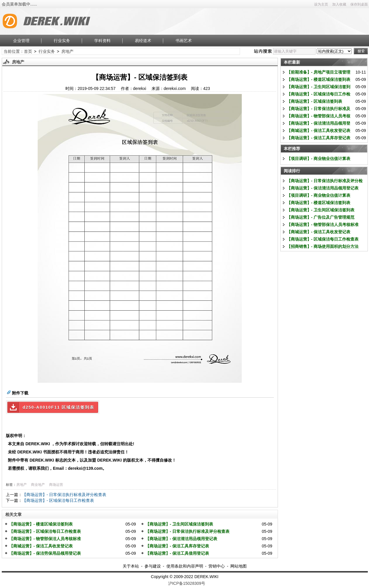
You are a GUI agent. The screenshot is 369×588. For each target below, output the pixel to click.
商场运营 (56, 485)
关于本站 (131, 566)
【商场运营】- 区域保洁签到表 (315, 101)
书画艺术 (184, 41)
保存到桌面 (359, 4)
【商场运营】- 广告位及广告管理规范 (321, 217)
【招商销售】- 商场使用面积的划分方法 (323, 246)
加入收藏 (339, 4)
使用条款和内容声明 (185, 566)
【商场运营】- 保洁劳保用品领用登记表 (45, 553)
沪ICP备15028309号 (187, 583)
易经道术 (143, 41)
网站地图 (239, 566)
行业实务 (62, 41)
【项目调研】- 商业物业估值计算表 (319, 159)
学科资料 (102, 41)
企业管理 (21, 41)
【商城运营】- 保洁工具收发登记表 (41, 546)
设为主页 (321, 4)
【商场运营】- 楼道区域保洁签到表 (41, 524)
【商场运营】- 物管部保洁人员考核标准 (45, 539)
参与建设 (153, 566)
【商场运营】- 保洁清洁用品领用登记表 (181, 539)
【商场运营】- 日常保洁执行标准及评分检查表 (64, 495)
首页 (28, 51)
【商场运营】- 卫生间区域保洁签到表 (179, 524)
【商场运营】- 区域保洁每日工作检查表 (58, 500)
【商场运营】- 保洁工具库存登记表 (177, 546)
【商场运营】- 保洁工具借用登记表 (177, 553)
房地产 (67, 51)
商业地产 (38, 485)
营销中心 (217, 566)
